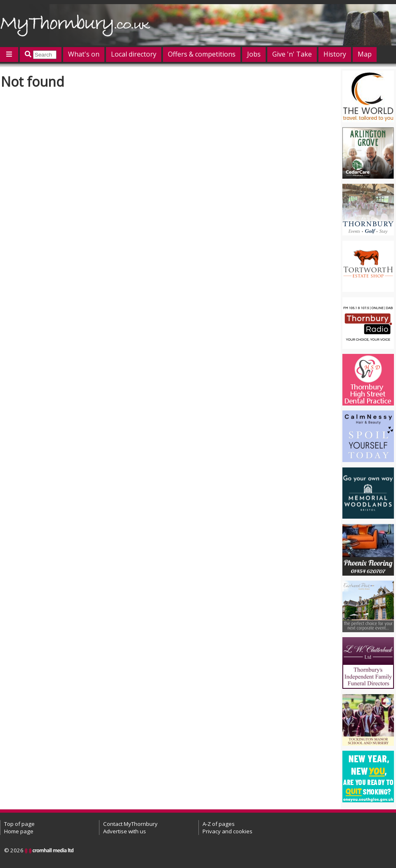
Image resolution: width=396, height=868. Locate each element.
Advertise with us (125, 831)
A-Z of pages (219, 824)
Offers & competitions (202, 54)
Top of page (19, 824)
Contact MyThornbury (130, 824)
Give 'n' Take (292, 54)
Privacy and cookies (227, 831)
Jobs (254, 54)
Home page (19, 831)
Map (365, 54)
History (335, 54)
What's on (84, 54)
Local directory (134, 54)
